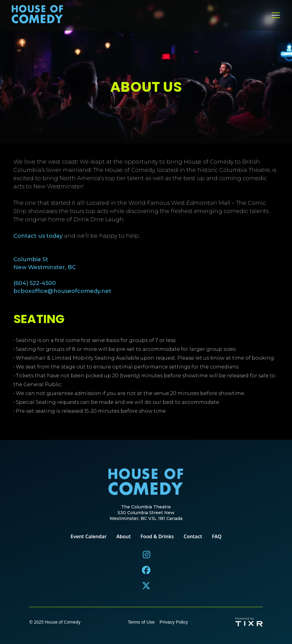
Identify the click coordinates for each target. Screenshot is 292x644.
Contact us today (38, 236)
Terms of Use (141, 622)
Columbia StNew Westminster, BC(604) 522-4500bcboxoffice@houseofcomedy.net (62, 275)
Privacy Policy (174, 622)
